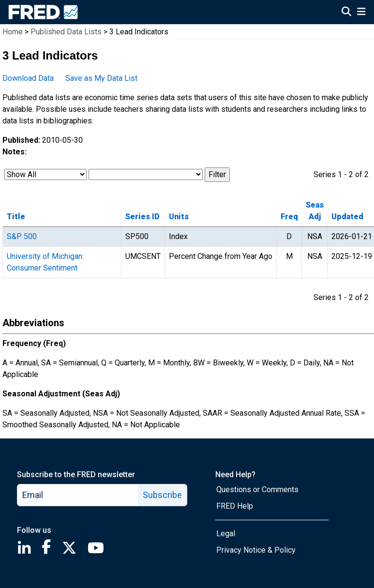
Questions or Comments (257, 490)
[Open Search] (346, 13)
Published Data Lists (66, 32)
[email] (78, 495)
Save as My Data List (101, 78)
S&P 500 (22, 236)
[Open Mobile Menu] (361, 13)
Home (13, 32)
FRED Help (235, 506)
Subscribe (162, 495)
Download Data (28, 78)
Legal (226, 534)
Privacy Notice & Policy (256, 550)
